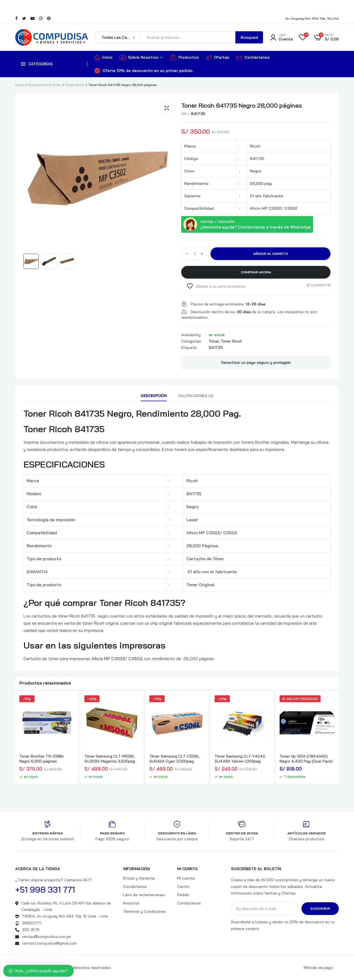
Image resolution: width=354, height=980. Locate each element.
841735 (216, 348)
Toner (56, 85)
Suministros (38, 85)
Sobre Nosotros (139, 57)
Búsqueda (249, 39)
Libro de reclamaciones (144, 895)
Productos (184, 57)
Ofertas (217, 57)
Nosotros (131, 903)
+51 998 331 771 (45, 890)
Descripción (154, 396)
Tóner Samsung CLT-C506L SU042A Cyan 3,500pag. (175, 759)
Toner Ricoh (75, 85)
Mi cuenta (186, 878)
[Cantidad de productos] (194, 254)
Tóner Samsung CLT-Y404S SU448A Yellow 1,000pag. (240, 759)
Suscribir (320, 908)
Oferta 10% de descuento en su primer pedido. (144, 71)
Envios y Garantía (139, 878)
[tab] (154, 397)
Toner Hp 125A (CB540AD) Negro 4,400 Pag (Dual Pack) (306, 759)
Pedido (183, 895)
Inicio (103, 57)
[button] (167, 108)
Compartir (321, 285)
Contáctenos (253, 57)
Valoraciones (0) (196, 396)
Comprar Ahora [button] (256, 272)
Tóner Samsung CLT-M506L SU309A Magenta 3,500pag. (110, 759)
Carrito (183, 886)
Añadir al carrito (271, 254)
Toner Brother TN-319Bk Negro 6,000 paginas (41, 759)
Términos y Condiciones (145, 911)
